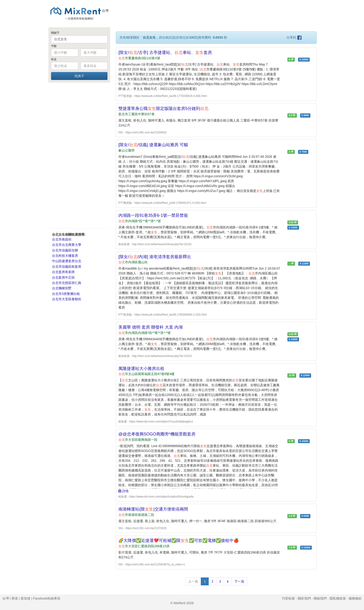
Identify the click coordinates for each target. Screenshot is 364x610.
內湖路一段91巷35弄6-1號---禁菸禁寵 (153, 215)
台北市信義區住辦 (65, 250)
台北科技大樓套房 (65, 256)
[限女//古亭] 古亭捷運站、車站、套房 (165, 53)
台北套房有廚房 (63, 272)
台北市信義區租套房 (67, 267)
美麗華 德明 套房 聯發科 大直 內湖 (151, 327)
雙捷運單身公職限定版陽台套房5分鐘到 (163, 109)
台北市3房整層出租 (66, 294)
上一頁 (193, 581)
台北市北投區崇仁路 (67, 283)
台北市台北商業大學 (67, 245)
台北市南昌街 (62, 239)
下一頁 (239, 581)
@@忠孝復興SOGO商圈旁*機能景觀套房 (157, 434)
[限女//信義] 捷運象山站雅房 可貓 (153, 145)
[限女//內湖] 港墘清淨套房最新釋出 (155, 257)
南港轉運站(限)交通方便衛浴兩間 (153, 509)
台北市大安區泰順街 (67, 299)
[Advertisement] (79, 155)
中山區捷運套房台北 (67, 261)
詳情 (123, 491)
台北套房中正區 (63, 277)
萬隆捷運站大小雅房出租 (141, 369)
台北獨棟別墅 (62, 288)
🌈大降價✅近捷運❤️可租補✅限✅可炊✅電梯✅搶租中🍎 (179, 541)
